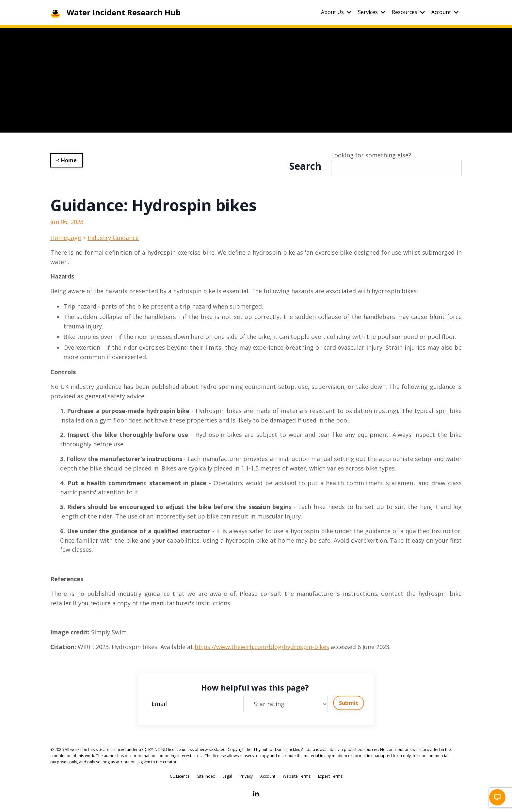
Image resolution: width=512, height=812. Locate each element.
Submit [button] (349, 703)
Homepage (66, 238)
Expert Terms (330, 776)
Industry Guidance (113, 238)
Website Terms (297, 776)
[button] (497, 797)
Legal (227, 776)
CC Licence (180, 776)
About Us (336, 12)
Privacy (246, 776)
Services (372, 12)
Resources (408, 12)
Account (445, 12)
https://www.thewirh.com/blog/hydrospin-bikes (262, 647)
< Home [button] (67, 160)
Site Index (206, 776)
